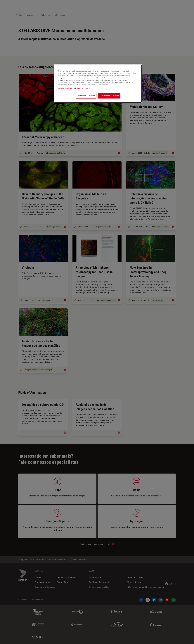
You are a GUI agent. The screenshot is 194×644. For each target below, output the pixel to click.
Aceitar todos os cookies (109, 96)
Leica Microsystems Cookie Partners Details (74, 88)
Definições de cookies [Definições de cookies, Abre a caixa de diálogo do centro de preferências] (86, 96)
